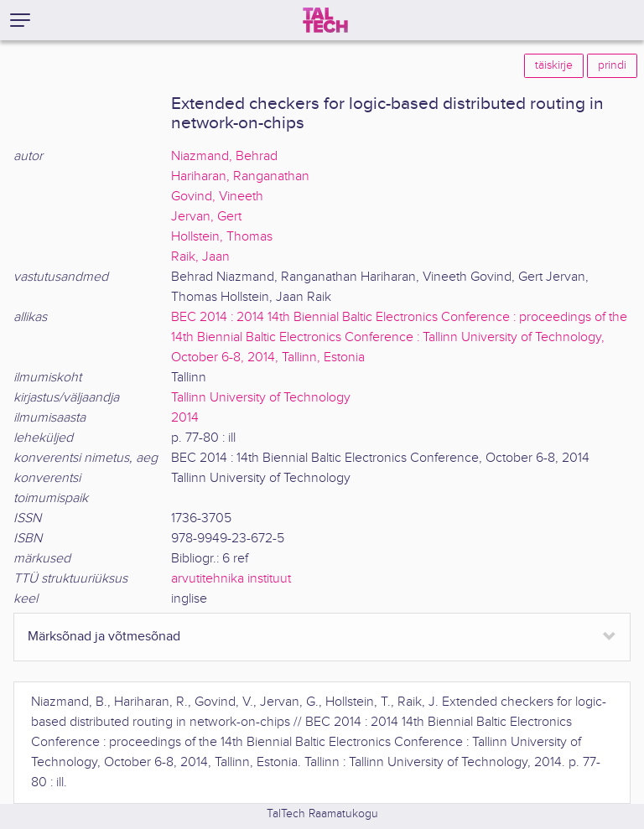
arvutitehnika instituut (231, 579)
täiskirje (554, 65)
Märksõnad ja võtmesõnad (104, 637)
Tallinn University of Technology (261, 398)
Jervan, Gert (206, 217)
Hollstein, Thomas (222, 237)
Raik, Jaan (200, 257)
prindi (612, 65)
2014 (185, 418)
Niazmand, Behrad (224, 156)
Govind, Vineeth (217, 197)
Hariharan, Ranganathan (240, 176)
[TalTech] (325, 20)
